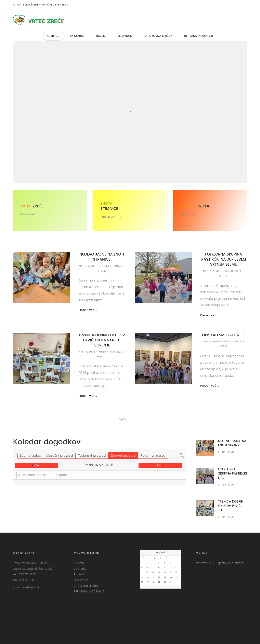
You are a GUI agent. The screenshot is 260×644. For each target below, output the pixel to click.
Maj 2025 (160, 553)
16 (165, 573)
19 (142, 578)
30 (165, 582)
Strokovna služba (158, 36)
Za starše (77, 36)
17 (170, 573)
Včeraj (38, 465)
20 (148, 578)
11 (176, 568)
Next (124, 420)
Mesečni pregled (60, 456)
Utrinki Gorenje (110, 352)
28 (153, 582)
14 (153, 573)
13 (147, 573)
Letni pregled (31, 456)
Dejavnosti (126, 36)
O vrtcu (54, 36)
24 (171, 578)
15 (159, 573)
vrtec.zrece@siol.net (27, 588)
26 (142, 582)
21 (153, 578)
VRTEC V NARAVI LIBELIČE (32, 475)
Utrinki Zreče (232, 271)
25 (176, 578)
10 (170, 568)
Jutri (159, 465)
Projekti (101, 36)
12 (142, 573)
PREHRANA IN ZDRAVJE (198, 36)
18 (176, 573)
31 (170, 582)
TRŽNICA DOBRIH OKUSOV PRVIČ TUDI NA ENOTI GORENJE (102, 340)
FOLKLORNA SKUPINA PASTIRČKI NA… (233, 474)
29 (159, 582)
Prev (120, 420)
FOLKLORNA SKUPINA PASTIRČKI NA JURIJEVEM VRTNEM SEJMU (224, 260)
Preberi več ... (29, 215)
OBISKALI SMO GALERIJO (224, 335)
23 (165, 578)
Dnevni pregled (123, 456)
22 (159, 578)
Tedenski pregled (92, 456)
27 (147, 582)
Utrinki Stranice (110, 266)
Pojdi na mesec (153, 456)
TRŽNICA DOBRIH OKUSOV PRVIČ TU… (231, 506)
